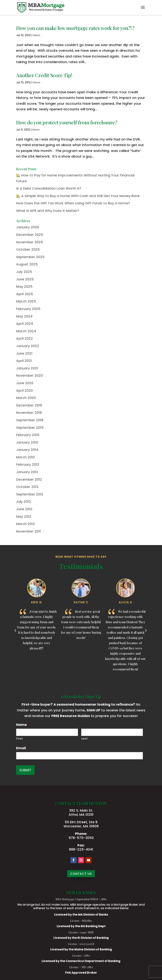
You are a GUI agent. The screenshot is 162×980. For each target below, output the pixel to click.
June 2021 (24, 353)
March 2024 (26, 331)
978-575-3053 (81, 838)
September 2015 (30, 428)
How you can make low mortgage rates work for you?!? (75, 28)
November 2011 (28, 531)
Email (23, 748)
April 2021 (24, 361)
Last (85, 739)
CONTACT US (81, 874)
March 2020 (26, 398)
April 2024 (25, 324)
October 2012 (27, 487)
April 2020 (24, 390)
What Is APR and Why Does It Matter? (48, 211)
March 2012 (25, 524)
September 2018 (30, 420)
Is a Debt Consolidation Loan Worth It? (49, 188)
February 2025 (28, 309)
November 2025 (30, 242)
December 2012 (29, 479)
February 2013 (28, 464)
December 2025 (30, 235)
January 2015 (27, 442)
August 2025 (27, 264)
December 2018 (29, 405)
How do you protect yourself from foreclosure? (67, 122)
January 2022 (28, 346)
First (20, 739)
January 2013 (27, 472)
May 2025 (24, 286)
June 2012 (24, 509)
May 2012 (24, 517)
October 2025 (28, 249)
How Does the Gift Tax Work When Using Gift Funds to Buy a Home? (73, 203)
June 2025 (25, 279)
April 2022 (24, 338)
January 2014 (27, 450)
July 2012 (24, 502)
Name (23, 725)
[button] (143, 10)
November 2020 (29, 375)
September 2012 (30, 494)
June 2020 (25, 383)
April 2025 (25, 294)
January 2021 (27, 368)
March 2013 (25, 457)
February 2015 (28, 435)
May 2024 (24, 316)
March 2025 (26, 301)
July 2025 (24, 272)
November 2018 (29, 413)
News (37, 35)
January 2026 (28, 227)
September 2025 (30, 257)
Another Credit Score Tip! (44, 75)
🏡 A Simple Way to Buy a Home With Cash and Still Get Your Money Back (78, 196)
